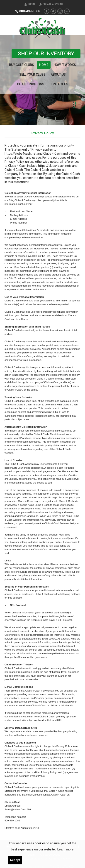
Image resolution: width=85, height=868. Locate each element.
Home (44, 65)
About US (58, 75)
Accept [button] (15, 860)
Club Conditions (31, 84)
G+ (60, 11)
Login (31, 4)
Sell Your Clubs (32, 75)
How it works (65, 65)
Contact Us (59, 84)
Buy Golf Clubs (22, 65)
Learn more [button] (65, 849)
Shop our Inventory (46, 54)
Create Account (53, 4)
